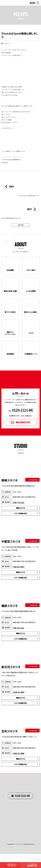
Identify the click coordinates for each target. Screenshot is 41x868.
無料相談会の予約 (32, 865)
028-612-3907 (19, 577)
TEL (20, 420)
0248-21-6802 (19, 704)
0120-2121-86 (23, 810)
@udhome (5, 162)
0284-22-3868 (19, 766)
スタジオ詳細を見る (21, 523)
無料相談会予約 (23, 431)
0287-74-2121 (19, 512)
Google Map (33, 489)
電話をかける (21, 518)
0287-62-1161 (19, 639)
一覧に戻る (21, 225)
